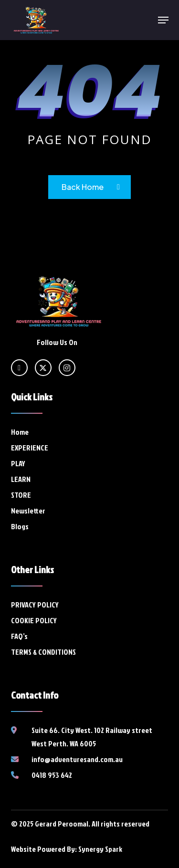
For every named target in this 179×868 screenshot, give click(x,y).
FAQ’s (19, 636)
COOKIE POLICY (34, 620)
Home (20, 432)
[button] (163, 20)
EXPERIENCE (30, 448)
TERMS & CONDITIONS (43, 652)
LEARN (21, 479)
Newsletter (28, 511)
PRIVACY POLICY (35, 605)
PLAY (18, 463)
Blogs (20, 526)
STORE (21, 495)
